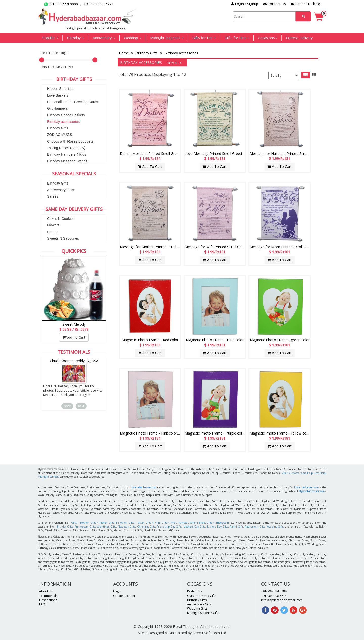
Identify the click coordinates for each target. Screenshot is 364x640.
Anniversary (104, 38)
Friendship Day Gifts (169, 527)
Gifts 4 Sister (136, 523)
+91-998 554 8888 (61, 4)
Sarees (53, 196)
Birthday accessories (63, 122)
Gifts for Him (237, 38)
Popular (50, 38)
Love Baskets (58, 95)
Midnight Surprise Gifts (203, 613)
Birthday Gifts (58, 128)
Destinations (48, 600)
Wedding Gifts (275, 527)
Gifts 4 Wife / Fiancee (174, 523)
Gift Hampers (57, 108)
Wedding (133, 38)
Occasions (268, 38)
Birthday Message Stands (67, 161)
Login (117, 591)
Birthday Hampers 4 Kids (67, 154)
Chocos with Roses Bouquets (70, 141)
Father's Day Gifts (218, 527)
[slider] (42, 60)
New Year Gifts (127, 527)
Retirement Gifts (255, 527)
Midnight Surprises (167, 38)
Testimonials (48, 596)
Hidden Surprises (61, 89)
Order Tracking (305, 4)
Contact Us (275, 4)
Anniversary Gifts (61, 190)
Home (124, 53)
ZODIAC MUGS (60, 135)
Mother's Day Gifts (194, 527)
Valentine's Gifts (106, 527)
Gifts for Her (204, 38)
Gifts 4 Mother (80, 523)
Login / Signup (245, 4)
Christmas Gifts (146, 527)
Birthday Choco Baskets (66, 115)
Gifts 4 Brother (118, 523)
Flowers (53, 225)
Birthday (76, 38)
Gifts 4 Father (99, 523)
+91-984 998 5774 (99, 4)
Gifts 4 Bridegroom (218, 523)
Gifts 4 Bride (197, 523)
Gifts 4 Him (153, 523)
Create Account (124, 596)
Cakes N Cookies (61, 219)
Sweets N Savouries (63, 238)
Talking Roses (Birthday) (66, 148)
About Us (46, 591)
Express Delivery (299, 38)
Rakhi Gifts (237, 527)
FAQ (42, 604)
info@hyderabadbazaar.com (282, 600)
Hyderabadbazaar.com (143, 487)
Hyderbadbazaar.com (306, 487)
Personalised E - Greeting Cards (73, 102)
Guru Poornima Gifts (202, 596)
